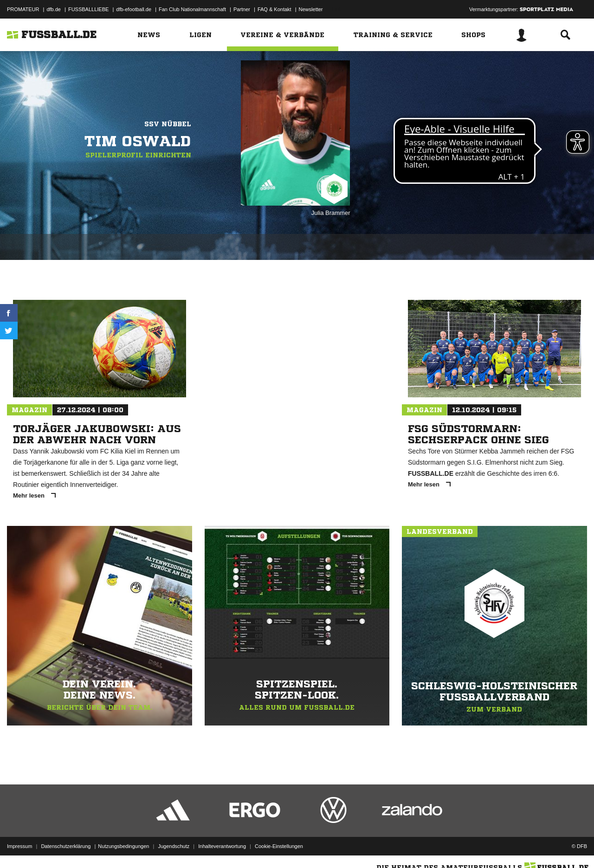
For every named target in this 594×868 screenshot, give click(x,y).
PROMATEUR (23, 9)
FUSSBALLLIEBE (88, 9)
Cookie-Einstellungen (279, 846)
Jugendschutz (174, 846)
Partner (242, 9)
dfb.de (54, 9)
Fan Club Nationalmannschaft (192, 9)
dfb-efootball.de (134, 9)
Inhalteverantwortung (222, 846)
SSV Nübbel (168, 124)
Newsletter (311, 9)
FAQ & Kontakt (274, 9)
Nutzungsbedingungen (123, 846)
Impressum (19, 846)
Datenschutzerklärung (66, 846)
